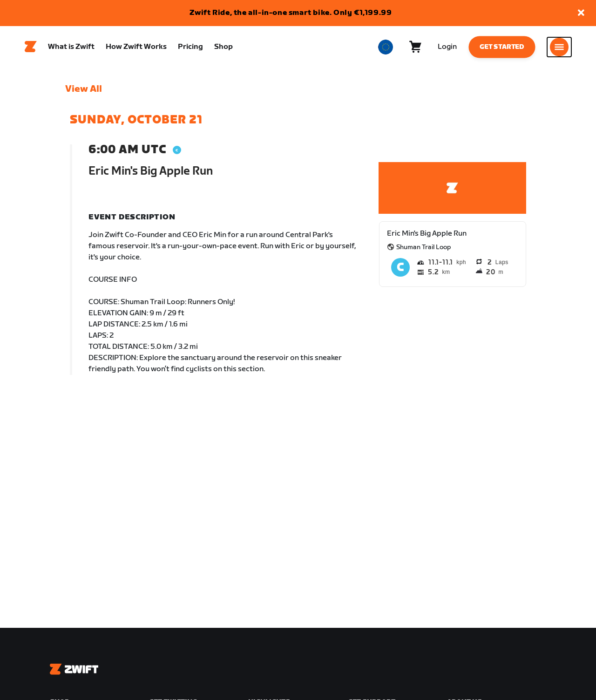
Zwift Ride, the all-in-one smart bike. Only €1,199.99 (291, 13)
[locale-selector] (386, 47)
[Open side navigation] (559, 47)
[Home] (31, 47)
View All (84, 89)
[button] (581, 13)
